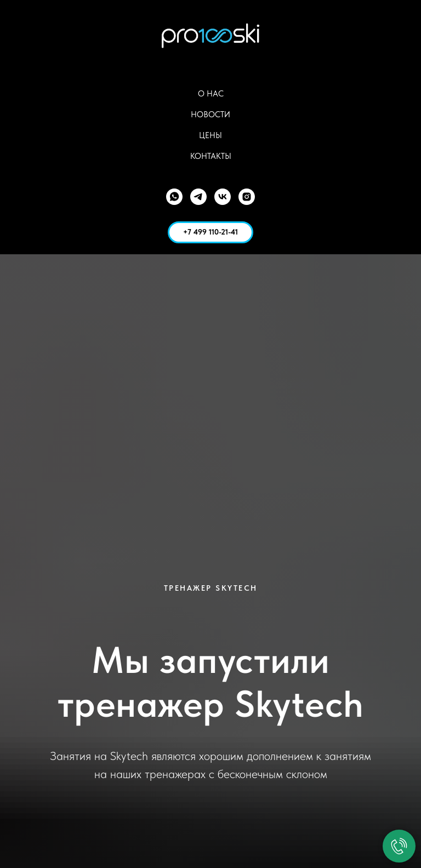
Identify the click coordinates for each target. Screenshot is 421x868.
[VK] (223, 197)
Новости (210, 115)
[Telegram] (198, 197)
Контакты (211, 156)
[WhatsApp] (174, 197)
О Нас (211, 94)
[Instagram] (247, 197)
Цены (210, 135)
